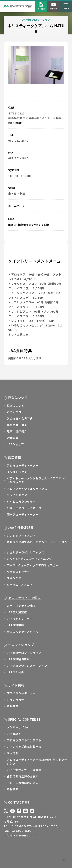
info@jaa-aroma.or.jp (20, 835)
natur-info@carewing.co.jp (29, 225)
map (19, 123)
